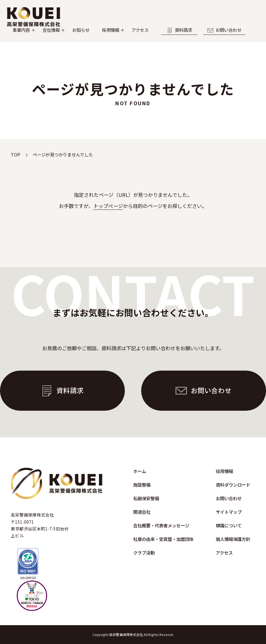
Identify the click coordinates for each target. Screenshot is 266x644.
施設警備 (142, 485)
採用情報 (142, 36)
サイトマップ (229, 512)
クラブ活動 (144, 553)
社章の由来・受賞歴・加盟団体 (163, 539)
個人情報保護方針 (233, 539)
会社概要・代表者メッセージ (161, 525)
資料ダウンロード (233, 485)
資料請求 (227, 36)
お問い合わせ (37, 45)
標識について (229, 525)
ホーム (140, 471)
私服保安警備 (146, 498)
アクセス (180, 36)
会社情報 (67, 36)
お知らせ (105, 36)
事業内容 (30, 36)
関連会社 (142, 512)
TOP (16, 154)
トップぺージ (108, 206)
